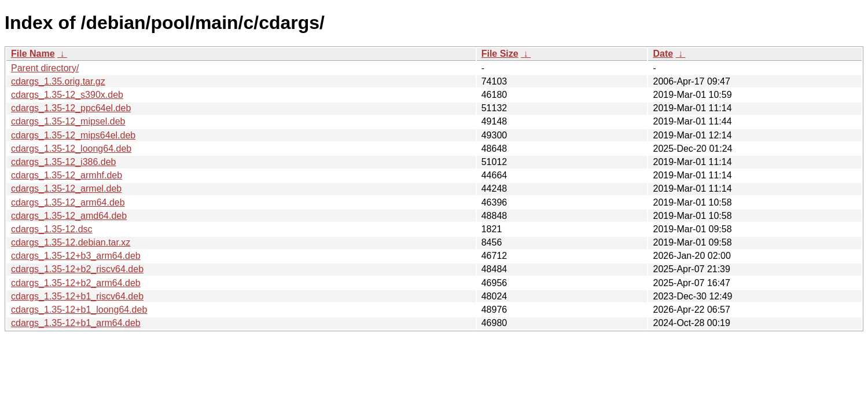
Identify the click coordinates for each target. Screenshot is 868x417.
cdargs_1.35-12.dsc (52, 229)
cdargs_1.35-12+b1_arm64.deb (76, 323)
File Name (33, 54)
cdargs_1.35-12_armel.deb (66, 189)
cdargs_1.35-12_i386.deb (63, 162)
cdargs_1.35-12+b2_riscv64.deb (77, 269)
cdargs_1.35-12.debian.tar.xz (71, 242)
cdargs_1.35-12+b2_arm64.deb (76, 283)
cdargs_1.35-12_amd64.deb (69, 216)
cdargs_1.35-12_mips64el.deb (73, 135)
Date (663, 54)
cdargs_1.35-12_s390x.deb (67, 95)
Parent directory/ (45, 68)
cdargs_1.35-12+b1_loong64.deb (79, 310)
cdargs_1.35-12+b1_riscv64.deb (77, 296)
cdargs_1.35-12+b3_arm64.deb (76, 256)
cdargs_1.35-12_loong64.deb (71, 149)
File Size (500, 54)
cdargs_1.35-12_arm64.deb (68, 202)
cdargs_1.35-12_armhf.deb (67, 175)
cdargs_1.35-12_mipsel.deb (68, 121)
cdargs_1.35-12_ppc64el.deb (71, 108)
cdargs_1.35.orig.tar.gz (58, 81)
